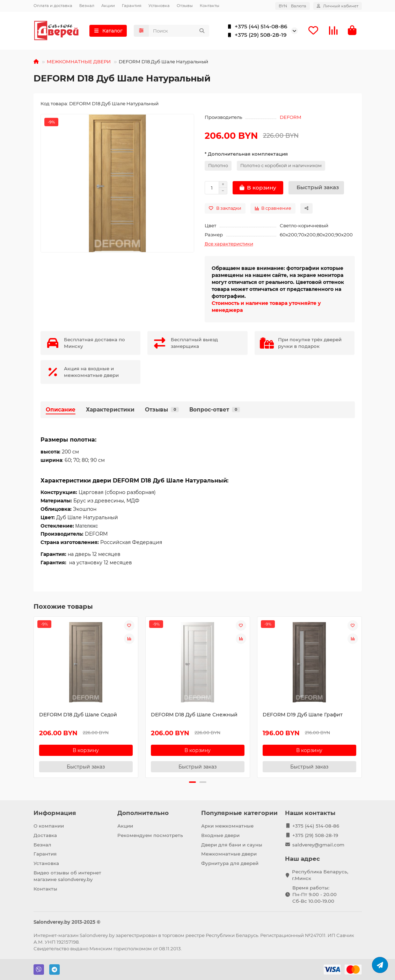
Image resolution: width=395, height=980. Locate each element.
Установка (159, 6)
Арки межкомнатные (227, 826)
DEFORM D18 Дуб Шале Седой (78, 715)
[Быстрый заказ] (316, 188)
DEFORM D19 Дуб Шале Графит (303, 715)
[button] (192, 782)
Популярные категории (239, 813)
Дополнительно (143, 813)
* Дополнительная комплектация (246, 154)
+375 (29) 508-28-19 (256, 35)
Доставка (45, 835)
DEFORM (291, 117)
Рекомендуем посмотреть (150, 835)
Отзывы (185, 6)
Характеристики (110, 410)
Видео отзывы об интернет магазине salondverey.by (67, 876)
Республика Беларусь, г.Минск (320, 875)
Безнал (87, 6)
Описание (61, 410)
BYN (292, 6)
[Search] (179, 31)
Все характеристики (229, 244)
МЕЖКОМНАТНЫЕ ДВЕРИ (79, 62)
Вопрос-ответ (215, 410)
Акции (108, 6)
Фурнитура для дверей (230, 863)
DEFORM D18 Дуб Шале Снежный (194, 715)
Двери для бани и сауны (232, 845)
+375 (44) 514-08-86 (256, 27)
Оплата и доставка (53, 6)
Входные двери (220, 835)
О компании (49, 826)
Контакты (210, 6)
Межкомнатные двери (229, 854)
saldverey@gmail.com (318, 845)
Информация (55, 813)
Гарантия (132, 6)
